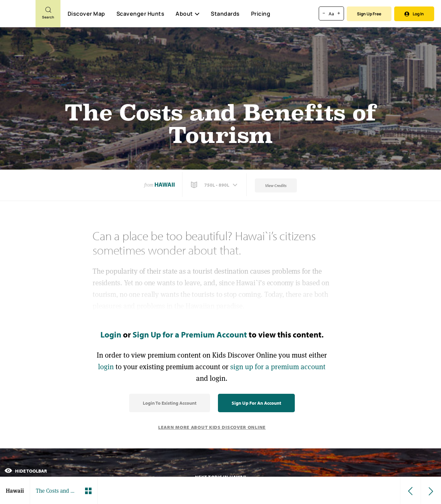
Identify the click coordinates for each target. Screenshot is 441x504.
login (106, 367)
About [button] (188, 14)
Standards (225, 14)
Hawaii (165, 184)
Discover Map (86, 14)
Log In (414, 14)
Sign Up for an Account (256, 403)
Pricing (261, 14)
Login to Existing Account (170, 403)
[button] (215, 185)
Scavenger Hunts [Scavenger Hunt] (140, 14)
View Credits (276, 185)
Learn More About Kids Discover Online (212, 427)
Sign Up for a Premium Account (190, 334)
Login (111, 334)
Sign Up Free (369, 14)
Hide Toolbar (26, 471)
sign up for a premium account (278, 367)
